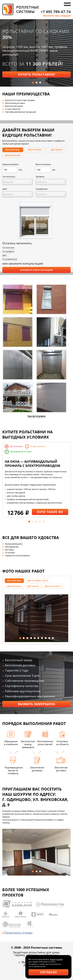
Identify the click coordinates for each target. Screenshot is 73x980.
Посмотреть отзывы (17, 933)
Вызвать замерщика (37, 704)
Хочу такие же (50, 512)
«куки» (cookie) (56, 959)
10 (53, 638)
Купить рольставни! (37, 74)
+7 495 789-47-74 (56, 12)
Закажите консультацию (36, 270)
